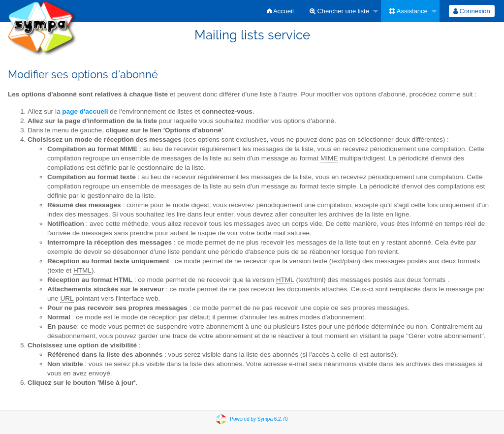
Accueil (281, 11)
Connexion (472, 11)
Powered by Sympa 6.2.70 (259, 419)
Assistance (408, 11)
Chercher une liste (339, 11)
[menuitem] (281, 11)
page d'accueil (85, 111)
